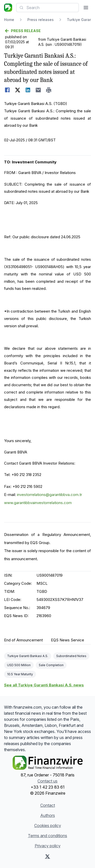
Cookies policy (48, 826)
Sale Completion (51, 665)
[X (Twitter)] (48, 856)
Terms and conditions (48, 836)
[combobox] (48, 8)
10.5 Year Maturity (20, 674)
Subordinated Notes (71, 656)
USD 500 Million (19, 665)
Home (9, 20)
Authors (48, 815)
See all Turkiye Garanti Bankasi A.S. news (44, 685)
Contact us (48, 781)
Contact (48, 805)
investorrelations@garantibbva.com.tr (50, 495)
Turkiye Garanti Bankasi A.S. (28, 656)
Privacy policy (48, 846)
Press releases (41, 20)
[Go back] (48, 31)
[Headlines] (8, 8)
